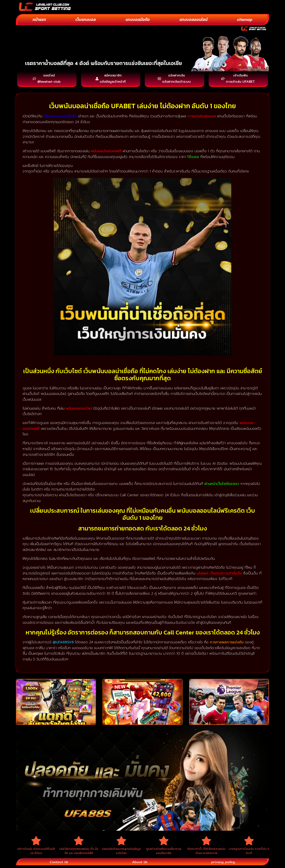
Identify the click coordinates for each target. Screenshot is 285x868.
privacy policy (223, 864)
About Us (140, 864)
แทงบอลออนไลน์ (194, 19)
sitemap (245, 19)
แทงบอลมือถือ (138, 19)
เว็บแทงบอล (86, 19)
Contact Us (59, 864)
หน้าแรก (39, 19)
